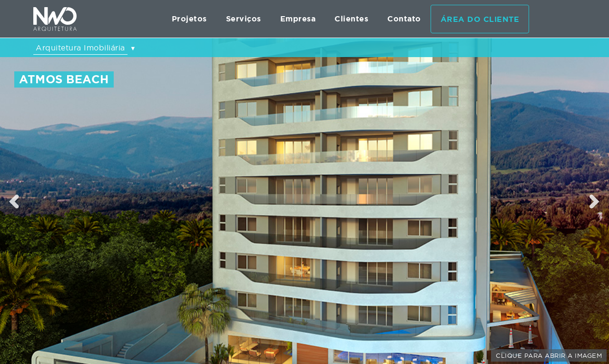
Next (595, 201)
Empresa (298, 19)
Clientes (351, 19)
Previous (14, 201)
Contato (404, 19)
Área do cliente (480, 19)
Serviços (244, 19)
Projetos (189, 19)
